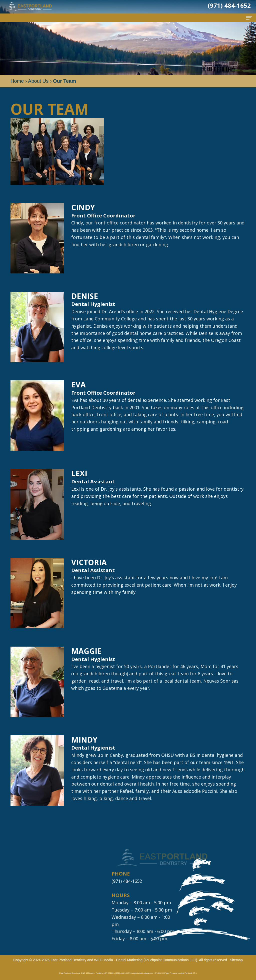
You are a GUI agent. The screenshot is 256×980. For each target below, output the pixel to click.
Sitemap (236, 960)
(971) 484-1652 (127, 881)
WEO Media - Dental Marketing (118, 960)
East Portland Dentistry (68, 960)
